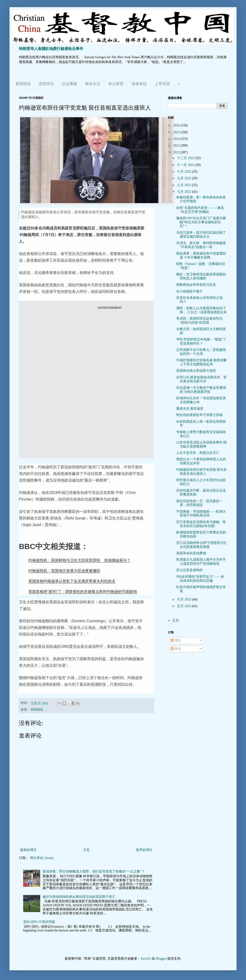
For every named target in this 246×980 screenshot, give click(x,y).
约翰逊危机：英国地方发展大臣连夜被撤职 (64, 571)
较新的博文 (28, 850)
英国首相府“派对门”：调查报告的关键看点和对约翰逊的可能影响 (83, 592)
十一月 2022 (186, 165)
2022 (177, 152)
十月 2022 (184, 172)
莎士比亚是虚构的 (189, 570)
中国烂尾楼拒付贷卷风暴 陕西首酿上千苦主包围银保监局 (202, 362)
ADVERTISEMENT (110, 308)
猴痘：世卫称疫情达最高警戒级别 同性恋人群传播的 (201, 276)
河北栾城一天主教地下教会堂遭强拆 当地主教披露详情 (201, 390)
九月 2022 (184, 178)
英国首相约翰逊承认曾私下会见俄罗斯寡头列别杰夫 (72, 581)
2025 (177, 132)
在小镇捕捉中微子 (189, 291)
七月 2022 (184, 192)
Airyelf (145, 959)
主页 (86, 850)
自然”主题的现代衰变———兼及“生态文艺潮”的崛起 (200, 210)
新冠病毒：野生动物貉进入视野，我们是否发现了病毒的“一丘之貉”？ (94, 871)
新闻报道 (23, 84)
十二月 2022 (186, 158)
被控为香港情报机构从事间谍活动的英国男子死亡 (79, 897)
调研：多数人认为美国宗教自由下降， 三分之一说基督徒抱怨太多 (202, 310)
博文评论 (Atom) (42, 858)
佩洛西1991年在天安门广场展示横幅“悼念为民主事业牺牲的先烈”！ (201, 222)
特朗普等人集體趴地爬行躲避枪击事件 (51, 49)
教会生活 (93, 84)
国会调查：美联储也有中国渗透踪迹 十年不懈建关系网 (201, 255)
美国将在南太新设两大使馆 (196, 371)
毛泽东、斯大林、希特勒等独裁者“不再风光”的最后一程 (201, 245)
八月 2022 (184, 185)
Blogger (161, 959)
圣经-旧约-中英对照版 (39, 922)
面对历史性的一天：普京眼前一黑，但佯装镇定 (199, 503)
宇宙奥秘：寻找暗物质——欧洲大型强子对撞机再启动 (201, 514)
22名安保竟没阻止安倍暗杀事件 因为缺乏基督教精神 (202, 444)
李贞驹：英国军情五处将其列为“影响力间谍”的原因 (199, 321)
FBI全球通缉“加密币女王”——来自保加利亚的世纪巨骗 (200, 579)
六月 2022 (184, 599)
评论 (176, 649)
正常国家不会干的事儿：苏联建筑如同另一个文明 (201, 352)
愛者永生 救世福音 (190, 409)
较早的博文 (144, 850)
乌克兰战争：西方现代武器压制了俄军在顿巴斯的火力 (201, 235)
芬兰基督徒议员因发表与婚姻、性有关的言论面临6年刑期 (201, 524)
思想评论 (46, 84)
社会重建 (70, 84)
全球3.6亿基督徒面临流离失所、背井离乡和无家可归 (202, 379)
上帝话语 (162, 84)
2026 (177, 125)
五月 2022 (184, 606)
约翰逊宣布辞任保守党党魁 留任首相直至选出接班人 (202, 472)
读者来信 (139, 84)
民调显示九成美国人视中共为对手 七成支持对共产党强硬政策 (201, 562)
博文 (176, 641)
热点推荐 (116, 84)
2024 (177, 139)
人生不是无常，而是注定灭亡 (198, 453)
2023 (177, 145)
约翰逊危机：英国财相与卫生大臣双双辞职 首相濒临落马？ (79, 560)
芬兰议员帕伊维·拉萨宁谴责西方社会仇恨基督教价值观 (202, 545)
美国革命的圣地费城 (191, 553)
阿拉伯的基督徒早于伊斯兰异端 (199, 415)
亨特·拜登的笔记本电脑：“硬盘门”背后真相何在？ (201, 341)
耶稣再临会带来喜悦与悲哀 (196, 285)
